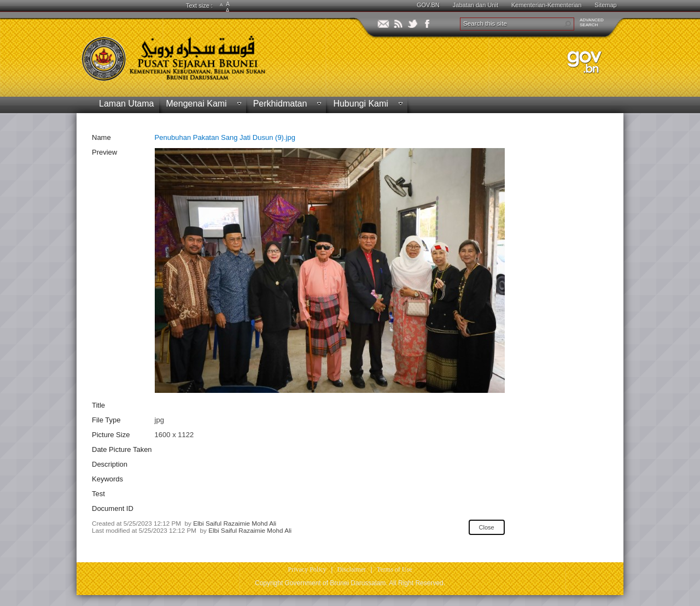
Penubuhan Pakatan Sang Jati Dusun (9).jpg (225, 137)
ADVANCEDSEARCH (592, 22)
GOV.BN (428, 5)
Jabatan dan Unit (476, 5)
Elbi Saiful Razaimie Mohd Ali (235, 523)
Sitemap (605, 5)
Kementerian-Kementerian (546, 5)
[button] (568, 24)
